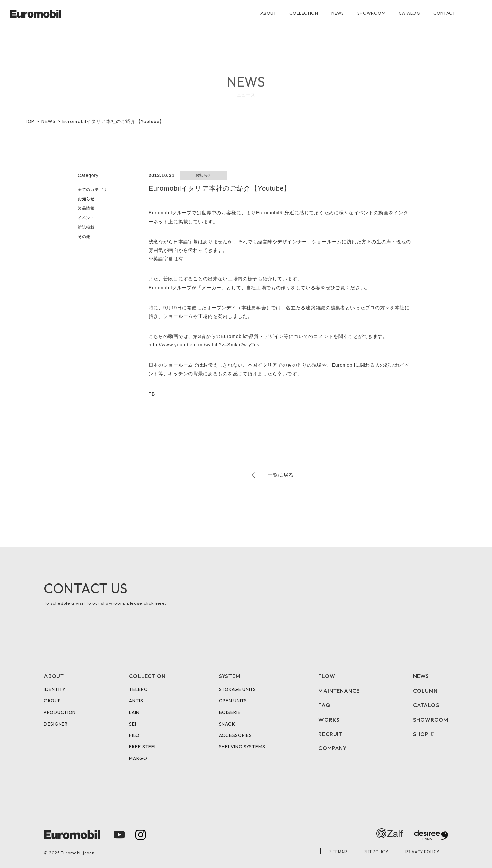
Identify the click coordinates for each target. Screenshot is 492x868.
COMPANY (333, 748)
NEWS (338, 13)
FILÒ (134, 735)
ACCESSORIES (236, 735)
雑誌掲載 (86, 227)
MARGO (138, 758)
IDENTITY (55, 689)
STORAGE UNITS (238, 689)
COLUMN (425, 691)
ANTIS (136, 701)
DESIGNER (56, 724)
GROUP (52, 701)
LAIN (134, 712)
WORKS (329, 720)
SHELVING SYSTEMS (242, 747)
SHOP (421, 734)
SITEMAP (338, 852)
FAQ (324, 705)
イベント (86, 218)
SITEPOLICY (376, 852)
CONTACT (444, 13)
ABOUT (268, 13)
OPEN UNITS (233, 701)
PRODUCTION (60, 712)
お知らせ (86, 199)
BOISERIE (230, 712)
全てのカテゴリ (93, 190)
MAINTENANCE (339, 691)
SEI (133, 724)
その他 (84, 237)
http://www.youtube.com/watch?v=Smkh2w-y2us (204, 345)
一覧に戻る (281, 475)
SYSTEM (230, 676)
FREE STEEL (143, 747)
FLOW (327, 676)
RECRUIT (330, 734)
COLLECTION (304, 13)
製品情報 (86, 208)
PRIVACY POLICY (422, 852)
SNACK (227, 724)
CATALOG (409, 13)
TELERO (138, 689)
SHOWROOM (371, 13)
